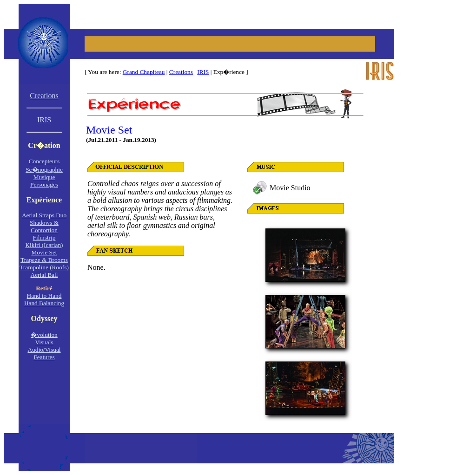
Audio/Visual (44, 350)
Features (44, 357)
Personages (44, 184)
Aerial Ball (44, 275)
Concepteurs (44, 161)
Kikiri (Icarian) (44, 245)
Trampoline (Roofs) (44, 267)
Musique (44, 177)
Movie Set (44, 252)
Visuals (44, 342)
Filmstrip (44, 237)
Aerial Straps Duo (44, 215)
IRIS (203, 72)
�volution (44, 335)
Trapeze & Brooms (44, 260)
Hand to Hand (44, 296)
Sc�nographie (44, 170)
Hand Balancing (44, 303)
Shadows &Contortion (44, 226)
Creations (181, 72)
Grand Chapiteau (144, 72)
